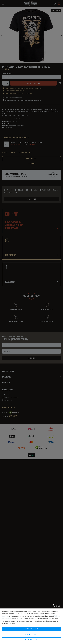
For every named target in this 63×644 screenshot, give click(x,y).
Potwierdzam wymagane (32, 634)
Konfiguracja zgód (32, 640)
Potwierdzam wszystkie (32, 629)
